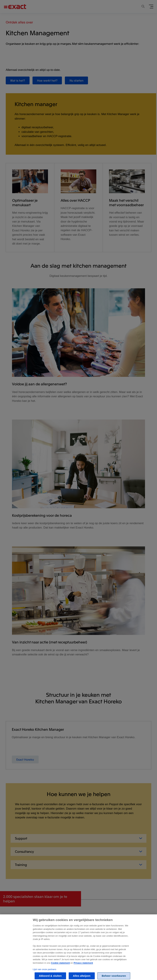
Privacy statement (83, 965)
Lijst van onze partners (45, 972)
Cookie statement (60, 965)
